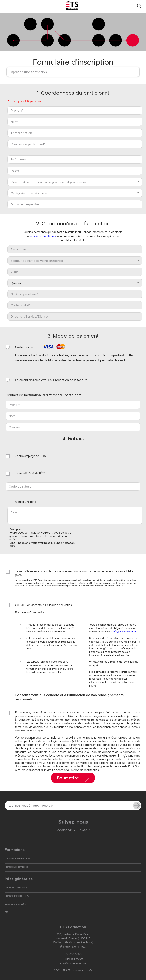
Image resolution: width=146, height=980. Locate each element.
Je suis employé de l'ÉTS (30, 456)
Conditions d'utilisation (16, 904)
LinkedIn (84, 830)
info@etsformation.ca (43, 236)
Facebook (64, 830)
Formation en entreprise (16, 867)
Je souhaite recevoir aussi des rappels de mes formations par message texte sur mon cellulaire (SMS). (74, 573)
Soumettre (73, 778)
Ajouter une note (25, 502)
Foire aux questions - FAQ (17, 896)
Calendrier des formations (17, 859)
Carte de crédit (41, 347)
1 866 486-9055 (73, 959)
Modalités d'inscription (16, 888)
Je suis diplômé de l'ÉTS (30, 474)
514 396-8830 (73, 954)
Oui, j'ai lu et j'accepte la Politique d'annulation (43, 605)
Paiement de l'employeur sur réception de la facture (51, 380)
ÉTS (6, 912)
